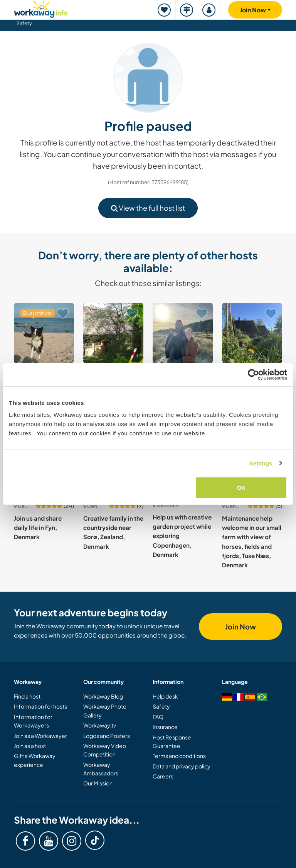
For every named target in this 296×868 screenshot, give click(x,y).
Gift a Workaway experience (35, 760)
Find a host (27, 696)
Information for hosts (40, 706)
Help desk (165, 696)
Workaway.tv (100, 725)
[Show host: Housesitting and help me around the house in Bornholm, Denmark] (44, 333)
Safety (24, 23)
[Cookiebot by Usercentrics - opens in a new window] (253, 374)
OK (241, 488)
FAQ (158, 717)
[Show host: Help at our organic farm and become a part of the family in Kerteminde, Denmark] (113, 333)
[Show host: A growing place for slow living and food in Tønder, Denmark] (252, 333)
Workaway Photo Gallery (105, 711)
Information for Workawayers (33, 721)
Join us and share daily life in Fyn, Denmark (38, 528)
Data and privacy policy (182, 766)
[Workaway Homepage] (41, 8)
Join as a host (30, 746)
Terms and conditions (179, 756)
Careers (163, 776)
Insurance (165, 727)
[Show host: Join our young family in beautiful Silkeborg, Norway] (183, 333)
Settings (261, 463)
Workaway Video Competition (105, 750)
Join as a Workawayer (40, 736)
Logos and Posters (107, 736)
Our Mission (98, 783)
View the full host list (148, 208)
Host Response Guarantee (172, 741)
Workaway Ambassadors (101, 769)
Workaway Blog (103, 696)
